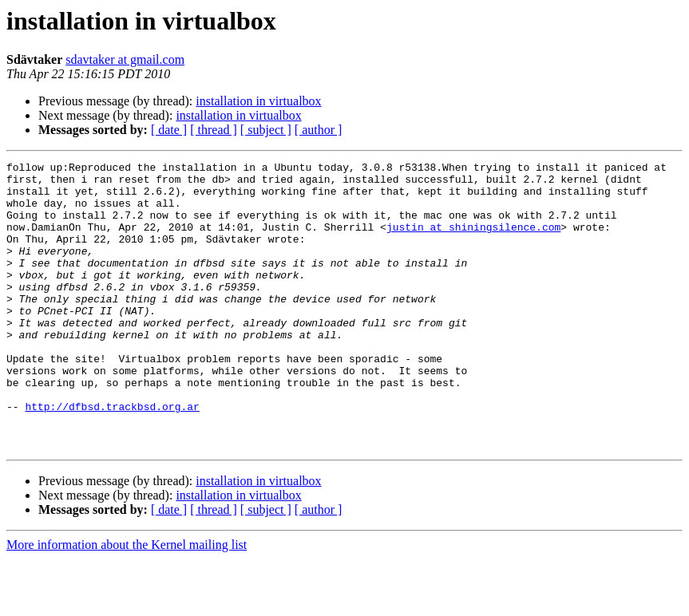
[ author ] (319, 130)
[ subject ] (266, 130)
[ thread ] (214, 130)
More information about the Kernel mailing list (127, 602)
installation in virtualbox (258, 101)
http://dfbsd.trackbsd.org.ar (112, 456)
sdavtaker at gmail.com (125, 59)
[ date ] (169, 130)
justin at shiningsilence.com (473, 241)
